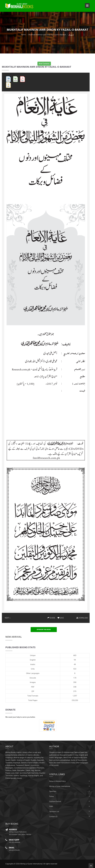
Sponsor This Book (44, 630)
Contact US (53, 817)
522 (75, 669)
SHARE (51, 618)
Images (33, 682)
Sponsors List (54, 811)
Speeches (53, 791)
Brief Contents (44, 64)
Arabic (33, 664)
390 (75, 682)
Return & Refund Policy (57, 781)
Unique (33, 655)
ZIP (33, 691)
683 (75, 655)
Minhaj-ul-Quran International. (32, 864)
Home (23, 35)
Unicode (33, 678)
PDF (33, 687)
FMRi (51, 806)
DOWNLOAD (82, 618)
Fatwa (51, 796)
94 (75, 660)
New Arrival (14, 637)
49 (75, 664)
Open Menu (87, 5)
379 (75, 691)
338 (75, 687)
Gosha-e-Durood (55, 801)
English (33, 660)
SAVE (61, 618)
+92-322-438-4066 (15, 842)
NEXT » (8, 618)
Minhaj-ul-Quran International (60, 786)
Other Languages (33, 673)
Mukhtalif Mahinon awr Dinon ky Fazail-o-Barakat (47, 35)
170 (75, 678)
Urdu (33, 669)
